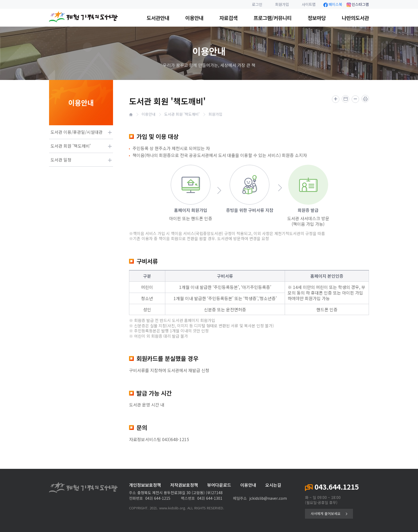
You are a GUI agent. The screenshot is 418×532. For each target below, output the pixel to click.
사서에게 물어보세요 (329, 513)
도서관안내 (158, 18)
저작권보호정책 (184, 485)
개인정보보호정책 (145, 485)
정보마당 (317, 18)
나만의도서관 (355, 18)
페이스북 (333, 4)
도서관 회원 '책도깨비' (182, 114)
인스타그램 (358, 4)
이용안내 (194, 18)
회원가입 (282, 4)
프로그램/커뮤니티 (273, 18)
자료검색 (228, 18)
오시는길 (273, 485)
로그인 (257, 4)
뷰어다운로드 (219, 485)
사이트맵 (309, 4)
